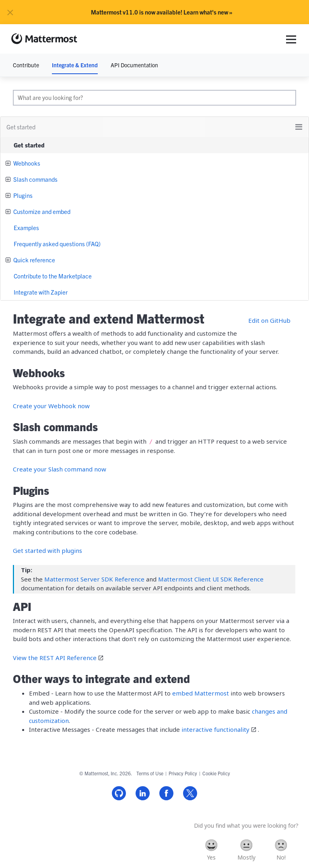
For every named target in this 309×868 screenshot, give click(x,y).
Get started (29, 145)
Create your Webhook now (51, 406)
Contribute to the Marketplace (53, 276)
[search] (154, 98)
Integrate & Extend (75, 65)
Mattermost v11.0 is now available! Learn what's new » (162, 12)
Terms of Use (150, 773)
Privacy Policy (183, 773)
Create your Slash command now (60, 469)
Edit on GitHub (269, 320)
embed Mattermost (201, 693)
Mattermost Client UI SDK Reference (211, 579)
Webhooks (26, 163)
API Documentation (134, 65)
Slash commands (35, 179)
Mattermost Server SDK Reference (94, 579)
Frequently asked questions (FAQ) (57, 244)
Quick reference (34, 260)
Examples (26, 227)
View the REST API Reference (55, 658)
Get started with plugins (47, 550)
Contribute (26, 65)
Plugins (22, 195)
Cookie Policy (216, 773)
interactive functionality (215, 729)
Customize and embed (41, 211)
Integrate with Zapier (41, 292)
